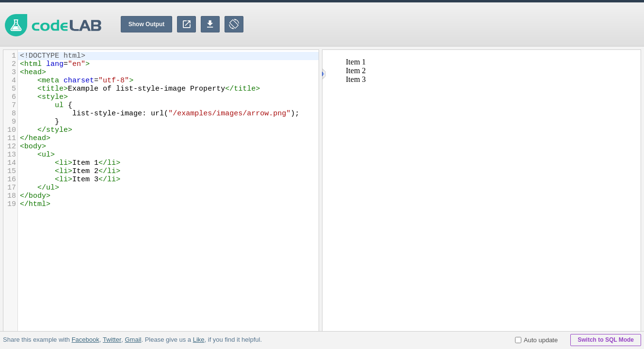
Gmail (133, 340)
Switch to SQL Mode (606, 340)
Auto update (536, 340)
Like (198, 340)
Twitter (112, 340)
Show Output (147, 24)
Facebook (86, 340)
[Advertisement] (467, 24)
